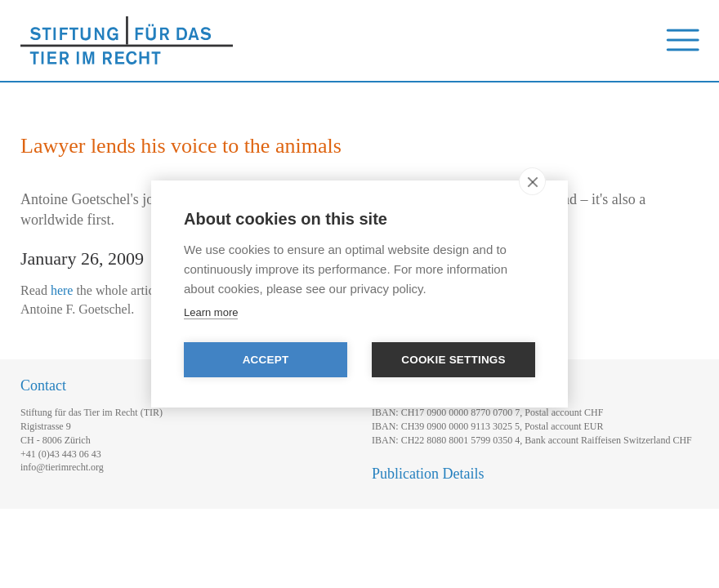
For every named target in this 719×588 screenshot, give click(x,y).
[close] (532, 181)
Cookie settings (453, 360)
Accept (266, 360)
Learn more (211, 312)
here (62, 290)
